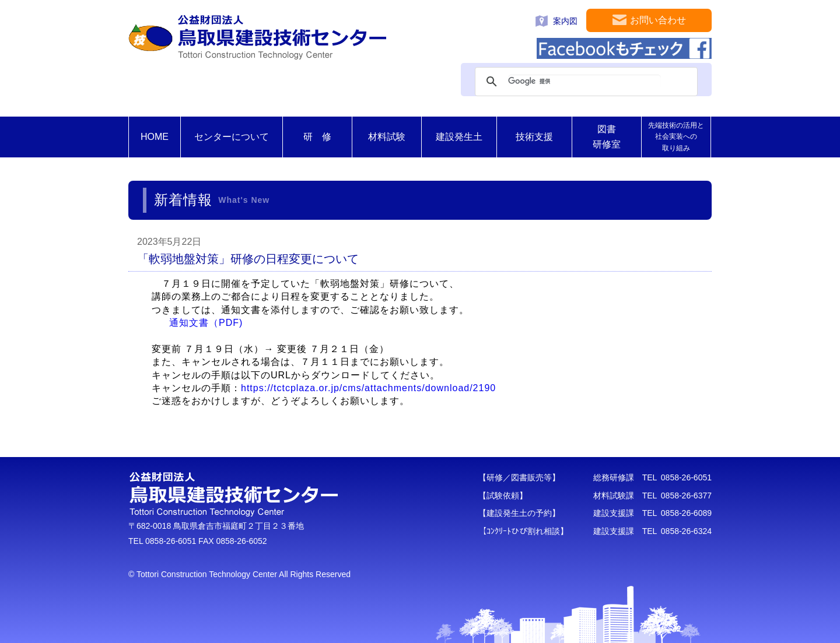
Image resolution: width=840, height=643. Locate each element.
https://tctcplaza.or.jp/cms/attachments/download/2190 (368, 388)
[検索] (584, 82)
